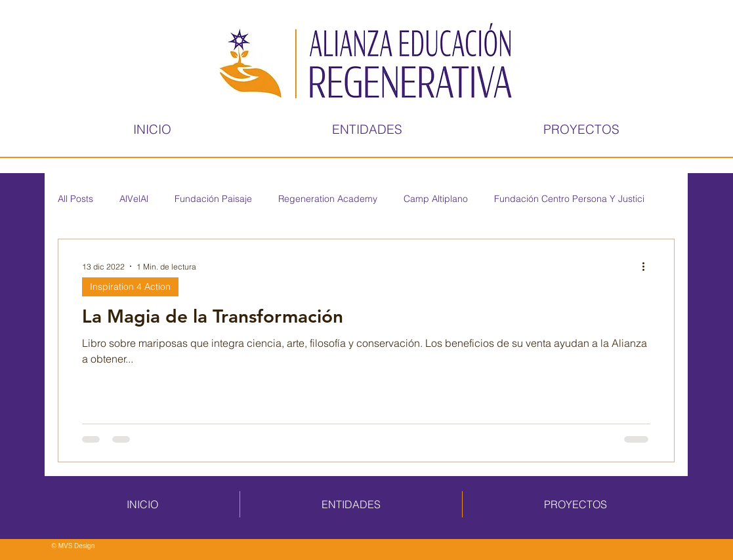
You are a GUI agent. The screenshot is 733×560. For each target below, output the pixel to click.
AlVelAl (134, 199)
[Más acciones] (648, 266)
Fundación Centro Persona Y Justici (569, 199)
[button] (367, 129)
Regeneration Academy (328, 199)
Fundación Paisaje (213, 199)
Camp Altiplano (436, 199)
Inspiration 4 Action (130, 287)
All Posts (75, 199)
